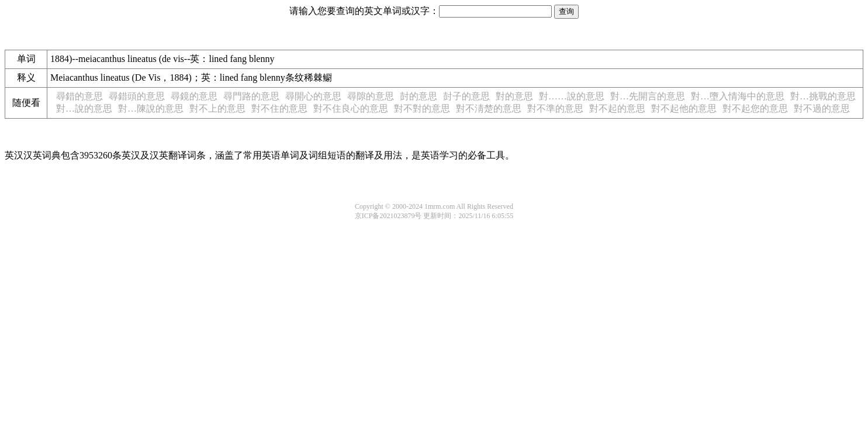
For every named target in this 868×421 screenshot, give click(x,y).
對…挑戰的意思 (823, 96)
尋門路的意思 (251, 96)
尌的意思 (419, 96)
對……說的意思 (572, 96)
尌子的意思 (466, 96)
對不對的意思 (422, 108)
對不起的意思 (617, 108)
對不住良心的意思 (351, 108)
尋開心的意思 (313, 96)
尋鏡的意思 (194, 96)
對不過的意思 (822, 108)
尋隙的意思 (371, 96)
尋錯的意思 (79, 96)
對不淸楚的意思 (489, 108)
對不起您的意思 (755, 108)
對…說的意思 (84, 108)
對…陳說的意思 (151, 108)
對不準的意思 (555, 108)
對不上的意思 (217, 108)
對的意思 (514, 96)
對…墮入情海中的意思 (738, 96)
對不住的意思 (279, 108)
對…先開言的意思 (648, 96)
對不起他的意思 (684, 108)
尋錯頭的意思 (137, 96)
